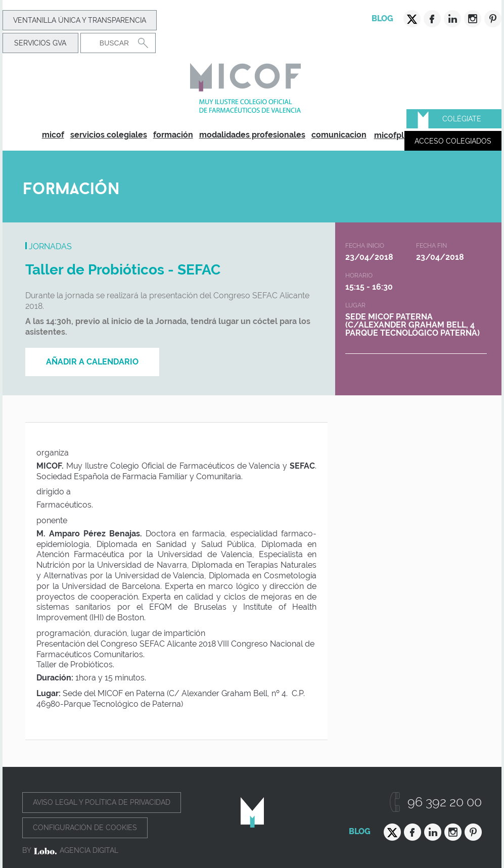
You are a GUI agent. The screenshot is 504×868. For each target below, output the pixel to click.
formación (173, 135)
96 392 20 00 (445, 802)
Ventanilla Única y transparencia (80, 20)
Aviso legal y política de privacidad (102, 802)
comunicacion (339, 135)
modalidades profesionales (252, 135)
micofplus (394, 135)
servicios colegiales (109, 135)
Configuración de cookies (85, 828)
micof (53, 135)
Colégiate (462, 119)
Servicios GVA (40, 43)
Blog (382, 18)
